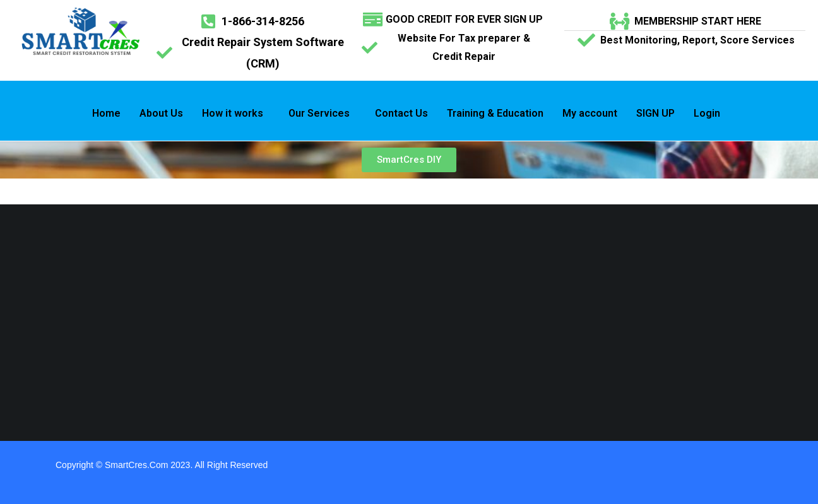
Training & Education (495, 113)
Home (106, 113)
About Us (161, 113)
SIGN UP (655, 113)
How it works (233, 113)
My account (590, 113)
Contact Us (401, 113)
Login (707, 113)
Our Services (319, 113)
